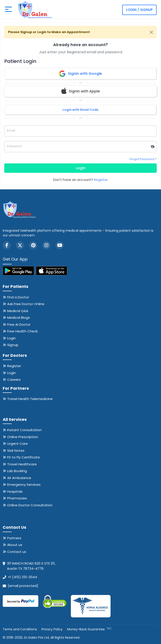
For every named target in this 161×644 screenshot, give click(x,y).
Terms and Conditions (20, 629)
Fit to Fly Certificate (24, 457)
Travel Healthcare (22, 464)
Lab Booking (17, 471)
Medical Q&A (18, 311)
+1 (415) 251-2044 (22, 577)
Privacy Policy (52, 629)
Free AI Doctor (19, 324)
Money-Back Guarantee (90, 629)
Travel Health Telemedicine (30, 399)
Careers (14, 380)
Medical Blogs (18, 318)
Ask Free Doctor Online (26, 304)
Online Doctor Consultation (30, 505)
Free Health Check (22, 331)
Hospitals (15, 491)
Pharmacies (17, 498)
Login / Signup (139, 10)
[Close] (151, 32)
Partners (14, 538)
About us (15, 545)
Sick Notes (16, 450)
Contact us (17, 552)
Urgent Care (17, 444)
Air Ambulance (19, 478)
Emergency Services (24, 485)
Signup (13, 345)
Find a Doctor (18, 297)
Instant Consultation (24, 430)
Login (81, 168)
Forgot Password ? (143, 159)
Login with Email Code (80, 110)
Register (101, 180)
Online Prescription (23, 437)
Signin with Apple (80, 91)
